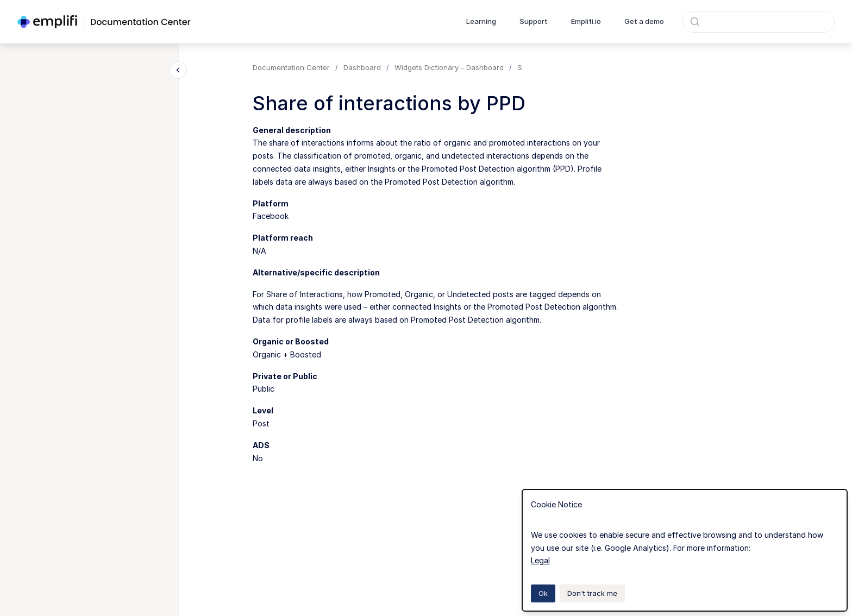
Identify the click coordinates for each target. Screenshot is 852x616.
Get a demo (644, 21)
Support (534, 21)
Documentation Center (291, 67)
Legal (540, 560)
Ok (543, 593)
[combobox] (759, 22)
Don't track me (592, 593)
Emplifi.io (586, 21)
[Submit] (695, 22)
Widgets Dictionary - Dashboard (449, 67)
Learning (481, 21)
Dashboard (362, 67)
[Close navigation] (178, 70)
